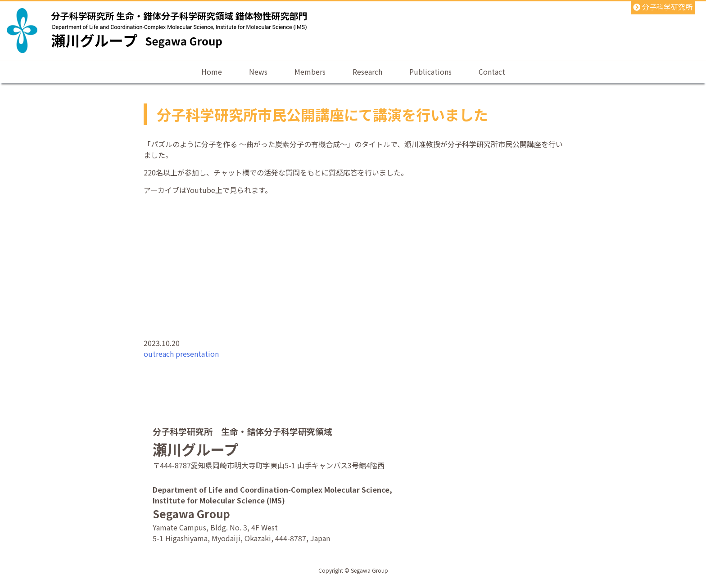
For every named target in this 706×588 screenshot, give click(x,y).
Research (367, 72)
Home (212, 72)
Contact (492, 72)
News (258, 72)
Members (310, 72)
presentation (197, 354)
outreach (159, 354)
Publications (430, 72)
